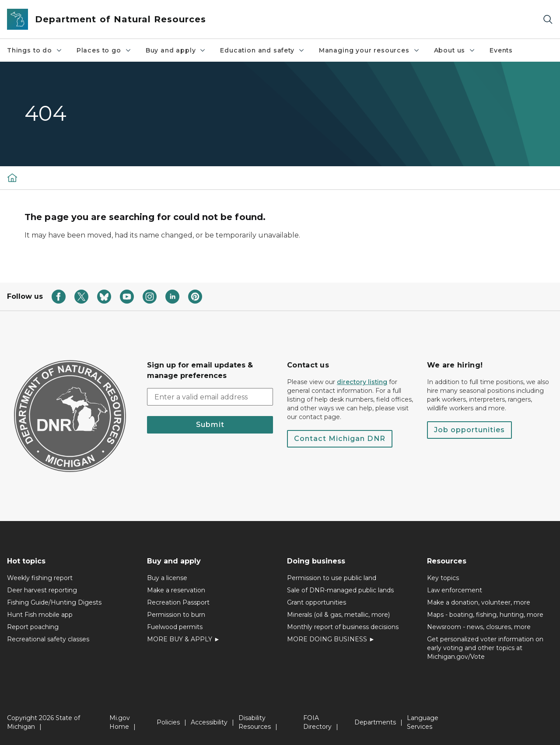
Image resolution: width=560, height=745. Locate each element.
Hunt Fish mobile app (40, 615)
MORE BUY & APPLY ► (184, 639)
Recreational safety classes (48, 639)
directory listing (362, 382)
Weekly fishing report (40, 578)
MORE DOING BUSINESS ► (331, 639)
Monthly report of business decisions (343, 627)
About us (455, 50)
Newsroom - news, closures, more (479, 627)
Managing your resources (369, 50)
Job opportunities (469, 430)
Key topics (443, 578)
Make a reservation (176, 590)
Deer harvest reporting (42, 590)
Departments (375, 722)
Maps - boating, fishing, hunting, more (485, 615)
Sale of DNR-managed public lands (340, 590)
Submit (210, 425)
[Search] (548, 19)
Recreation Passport (178, 602)
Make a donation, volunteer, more (479, 602)
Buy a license (167, 578)
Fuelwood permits (175, 627)
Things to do (35, 50)
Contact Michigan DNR (340, 439)
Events (501, 50)
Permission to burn (176, 615)
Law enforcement (455, 590)
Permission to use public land (332, 578)
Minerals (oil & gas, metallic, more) (338, 615)
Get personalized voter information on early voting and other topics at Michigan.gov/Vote (485, 648)
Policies (168, 722)
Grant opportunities (317, 602)
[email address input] (210, 397)
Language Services (423, 722)
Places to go (104, 50)
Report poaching (33, 627)
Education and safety (262, 50)
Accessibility (209, 722)
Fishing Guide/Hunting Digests (54, 602)
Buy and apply (176, 50)
